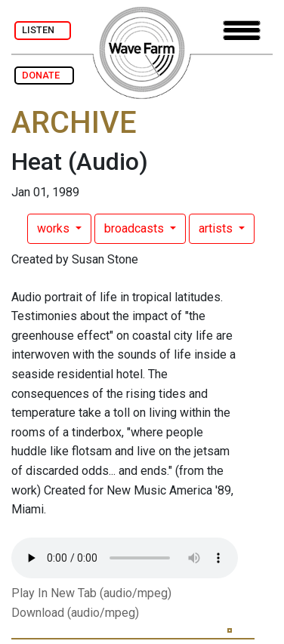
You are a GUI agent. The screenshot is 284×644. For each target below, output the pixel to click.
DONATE (44, 75)
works (55, 228)
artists (217, 228)
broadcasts (136, 228)
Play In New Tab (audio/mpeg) (91, 593)
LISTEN (43, 30)
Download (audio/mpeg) (75, 613)
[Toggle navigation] (242, 31)
